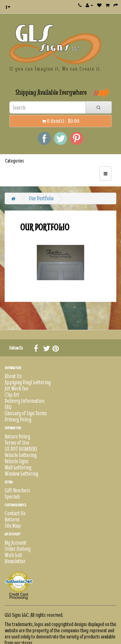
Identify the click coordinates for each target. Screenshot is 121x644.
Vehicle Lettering (21, 455)
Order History (18, 549)
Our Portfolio (41, 198)
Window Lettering (21, 474)
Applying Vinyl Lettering (28, 382)
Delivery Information (25, 401)
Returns (12, 519)
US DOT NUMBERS (21, 449)
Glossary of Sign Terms (26, 413)
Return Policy (17, 436)
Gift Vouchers (17, 490)
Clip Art (12, 395)
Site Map (13, 526)
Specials (12, 496)
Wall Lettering (18, 467)
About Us (13, 376)
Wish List (13, 555)
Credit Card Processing (18, 596)
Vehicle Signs (17, 461)
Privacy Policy (18, 419)
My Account (16, 543)
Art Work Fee (16, 388)
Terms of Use (17, 443)
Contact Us (15, 513)
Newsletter (15, 561)
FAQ (8, 407)
